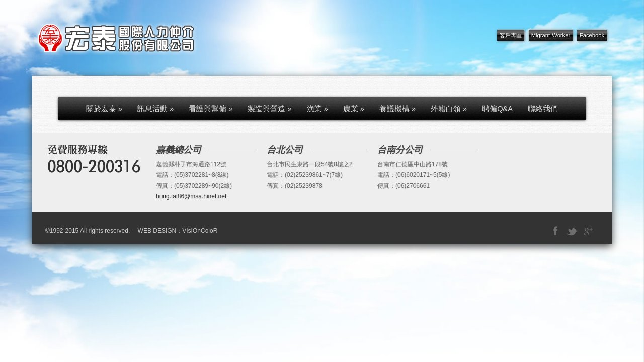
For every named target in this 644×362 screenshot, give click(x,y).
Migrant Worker (551, 35)
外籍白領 (449, 109)
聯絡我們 (543, 109)
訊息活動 (155, 109)
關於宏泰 (104, 109)
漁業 (317, 109)
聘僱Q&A (497, 109)
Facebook (592, 35)
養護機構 (397, 109)
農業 (354, 109)
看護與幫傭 (211, 109)
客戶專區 (511, 35)
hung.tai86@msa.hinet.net (191, 196)
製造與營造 (269, 109)
